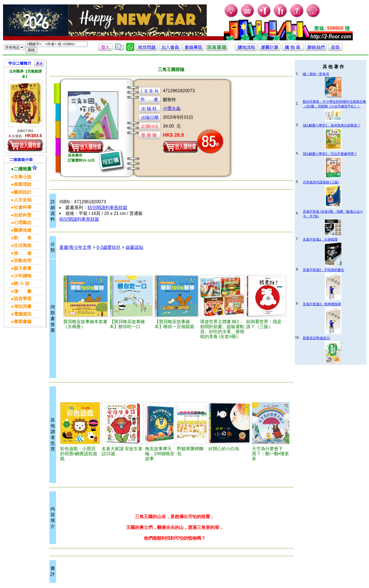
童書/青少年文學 (75, 247)
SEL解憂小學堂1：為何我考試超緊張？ (332, 125)
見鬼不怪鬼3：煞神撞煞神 (322, 304)
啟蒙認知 (134, 247)
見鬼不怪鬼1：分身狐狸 (320, 239)
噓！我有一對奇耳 (316, 74)
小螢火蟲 (172, 108)
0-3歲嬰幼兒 (109, 247)
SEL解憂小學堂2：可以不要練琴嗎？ (330, 154)
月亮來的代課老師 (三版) (321, 182)
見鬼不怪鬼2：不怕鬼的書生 (324, 270)
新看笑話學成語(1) (316, 338)
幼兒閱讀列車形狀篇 (107, 208)
